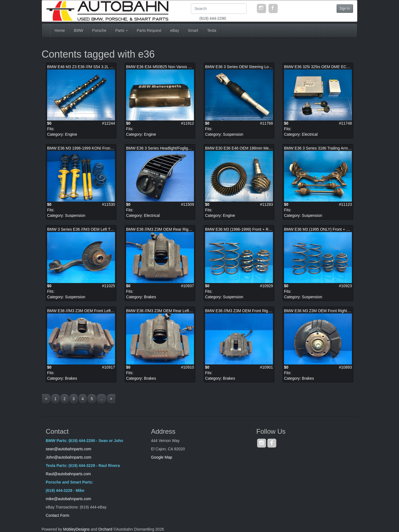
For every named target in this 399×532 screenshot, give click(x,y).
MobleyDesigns (76, 529)
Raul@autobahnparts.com (68, 474)
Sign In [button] (345, 9)
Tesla (212, 30)
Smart (193, 30)
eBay (175, 30)
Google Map (162, 457)
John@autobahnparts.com (68, 457)
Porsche (99, 30)
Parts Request (149, 30)
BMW (78, 30)
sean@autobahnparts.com (69, 449)
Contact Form (57, 515)
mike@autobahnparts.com (68, 499)
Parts (122, 30)
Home (60, 30)
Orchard (105, 529)
